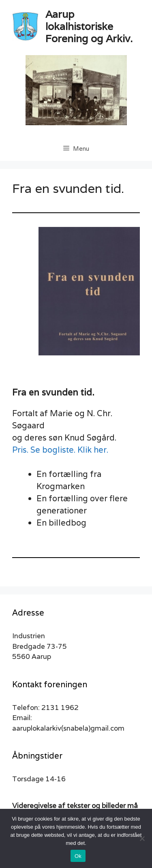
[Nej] (142, 838)
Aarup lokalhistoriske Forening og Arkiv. (89, 26)
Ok (78, 856)
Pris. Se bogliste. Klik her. (60, 450)
